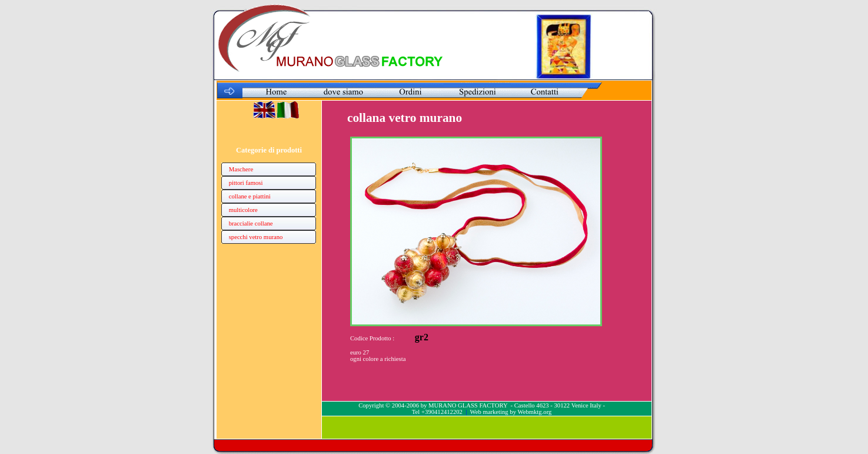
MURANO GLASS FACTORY (468, 405)
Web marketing (489, 412)
